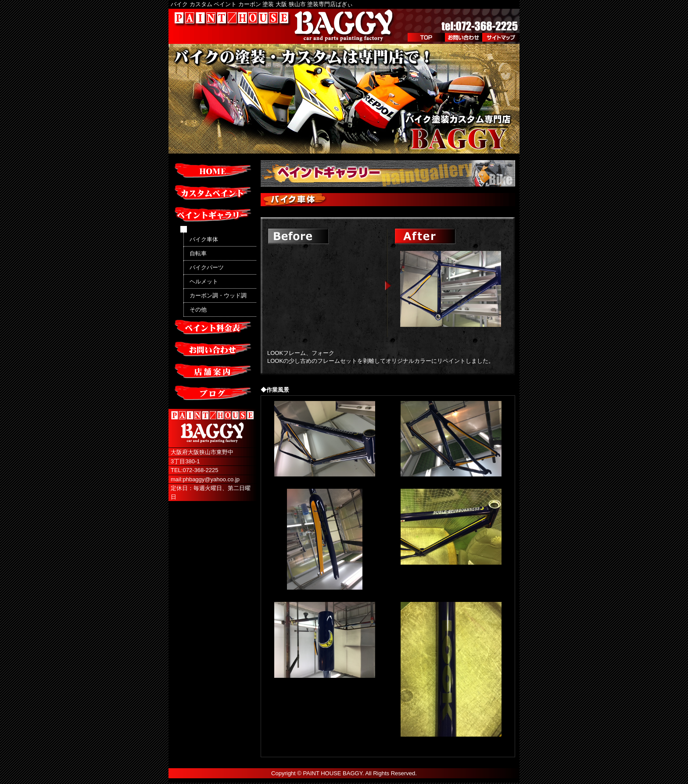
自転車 (198, 253)
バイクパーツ (207, 267)
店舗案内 (212, 372)
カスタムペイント (212, 193)
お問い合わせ (464, 37)
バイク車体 (204, 239)
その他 (198, 310)
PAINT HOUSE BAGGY (333, 773)
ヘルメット (204, 281)
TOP (426, 37)
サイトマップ (501, 37)
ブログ (212, 394)
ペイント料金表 (212, 328)
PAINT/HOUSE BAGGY (285, 26)
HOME (212, 171)
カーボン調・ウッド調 (218, 295)
